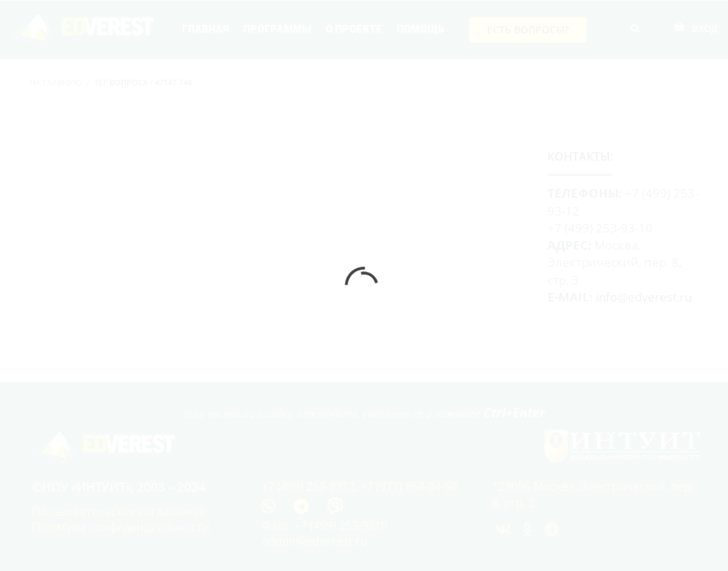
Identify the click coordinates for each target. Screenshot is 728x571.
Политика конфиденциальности (121, 527)
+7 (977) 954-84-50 (409, 486)
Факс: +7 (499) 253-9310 (325, 525)
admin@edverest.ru (315, 541)
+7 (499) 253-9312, (311, 486)
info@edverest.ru (644, 297)
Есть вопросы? (528, 30)
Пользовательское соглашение (119, 511)
